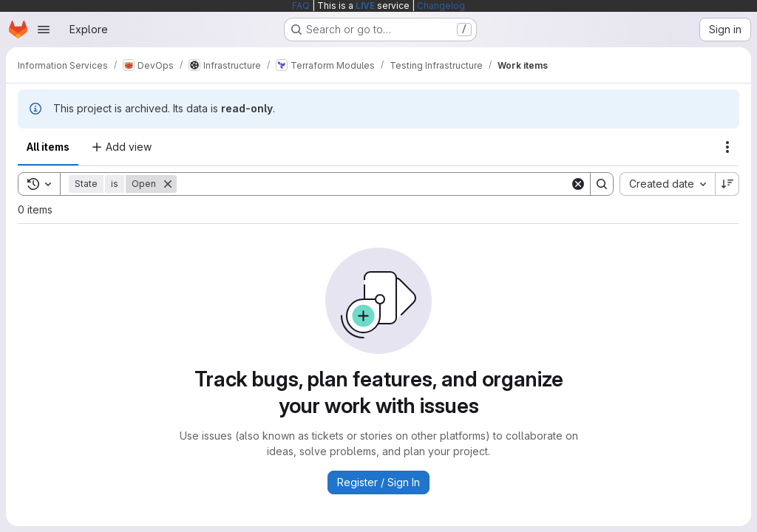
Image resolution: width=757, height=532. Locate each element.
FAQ (301, 6)
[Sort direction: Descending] (727, 184)
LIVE (365, 6)
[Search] (373, 184)
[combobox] (667, 184)
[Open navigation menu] (44, 30)
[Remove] (168, 184)
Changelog (441, 6)
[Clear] (578, 184)
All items (48, 147)
